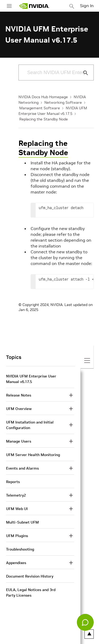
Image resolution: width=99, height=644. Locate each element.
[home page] (34, 6)
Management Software (40, 108)
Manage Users (19, 441)
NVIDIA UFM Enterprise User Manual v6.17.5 (31, 379)
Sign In (87, 6)
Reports (13, 482)
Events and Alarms (22, 468)
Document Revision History (30, 576)
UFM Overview (19, 409)
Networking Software (63, 102)
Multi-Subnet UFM (22, 522)
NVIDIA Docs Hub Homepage (43, 97)
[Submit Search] (83, 73)
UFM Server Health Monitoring (33, 455)
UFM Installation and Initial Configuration (30, 425)
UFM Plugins (17, 536)
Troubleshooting (20, 549)
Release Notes (19, 395)
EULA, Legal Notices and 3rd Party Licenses (31, 593)
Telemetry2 (16, 495)
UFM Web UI (17, 509)
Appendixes (16, 563)
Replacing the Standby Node (44, 119)
